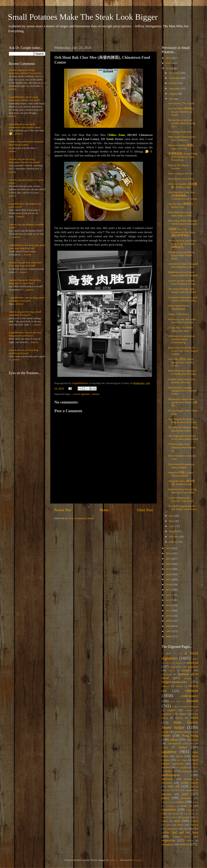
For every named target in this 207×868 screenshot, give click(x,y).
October (174, 83)
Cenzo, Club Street (178, 314)
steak (177, 821)
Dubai (175, 706)
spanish (186, 817)
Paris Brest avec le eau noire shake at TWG (181, 214)
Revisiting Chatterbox (180, 132)
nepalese (194, 787)
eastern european (190, 706)
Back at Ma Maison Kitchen (179, 167)
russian (175, 814)
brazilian (188, 678)
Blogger (138, 860)
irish (192, 744)
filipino (183, 714)
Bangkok (187, 670)
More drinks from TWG (181, 179)
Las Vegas (182, 760)
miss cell (174, 786)
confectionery (189, 696)
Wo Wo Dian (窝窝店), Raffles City (181, 205)
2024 (169, 68)
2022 (169, 553)
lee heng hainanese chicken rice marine (25, 71)
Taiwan (194, 825)
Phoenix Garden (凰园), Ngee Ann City (181, 147)
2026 (169, 58)
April (172, 526)
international (175, 743)
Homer (166, 736)
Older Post (145, 510)
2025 (169, 63)
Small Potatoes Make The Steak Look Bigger (83, 17)
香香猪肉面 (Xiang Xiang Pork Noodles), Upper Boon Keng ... (183, 157)
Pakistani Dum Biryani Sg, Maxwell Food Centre (183, 491)
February (174, 537)
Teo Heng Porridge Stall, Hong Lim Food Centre (182, 290)
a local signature (81, 394)
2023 (169, 548)
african (168, 663)
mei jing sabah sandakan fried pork (27, 299)
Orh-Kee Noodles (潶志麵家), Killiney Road (183, 185)
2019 (169, 569)
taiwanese (172, 829)
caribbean (179, 686)
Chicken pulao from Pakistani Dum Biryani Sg (182, 447)
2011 (169, 611)
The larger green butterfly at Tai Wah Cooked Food (183, 437)
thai (186, 829)
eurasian (189, 710)
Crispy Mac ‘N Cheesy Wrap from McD (181, 329)
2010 (169, 616)
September (175, 88)
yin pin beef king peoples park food (25, 334)
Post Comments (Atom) (81, 518)
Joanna (13, 350)
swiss (168, 825)
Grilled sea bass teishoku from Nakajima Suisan (182, 282)
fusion (165, 732)
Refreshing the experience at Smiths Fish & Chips (182, 372)
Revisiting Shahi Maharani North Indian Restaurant (183, 222)
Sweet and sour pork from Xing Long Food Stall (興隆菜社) (182, 244)
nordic (168, 790)
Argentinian (176, 667)
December (175, 73)
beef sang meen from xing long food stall (27, 247)
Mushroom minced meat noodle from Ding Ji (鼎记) (183, 402)
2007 (169, 631)
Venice (190, 841)
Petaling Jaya (167, 802)
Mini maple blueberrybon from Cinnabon (182, 138)
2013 (169, 600)
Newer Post (63, 510)
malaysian (187, 771)
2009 (169, 621)
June (172, 516)
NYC (177, 790)
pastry (166, 798)
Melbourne (167, 779)
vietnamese (168, 844)
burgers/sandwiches (174, 682)
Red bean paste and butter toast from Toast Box (182, 321)
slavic (175, 817)
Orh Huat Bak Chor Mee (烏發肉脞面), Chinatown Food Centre (183, 195)
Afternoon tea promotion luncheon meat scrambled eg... (182, 339)
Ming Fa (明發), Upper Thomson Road (181, 474)
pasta (185, 794)
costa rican (175, 701)
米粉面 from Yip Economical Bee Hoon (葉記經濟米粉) (182, 232)
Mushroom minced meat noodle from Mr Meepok (183, 274)
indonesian (193, 740)
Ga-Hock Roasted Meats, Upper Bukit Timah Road (182, 255)
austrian (172, 670)
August (173, 94)
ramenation (169, 810)
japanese (169, 752)
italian (183, 747)
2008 (169, 626)
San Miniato (189, 814)
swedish (194, 821)
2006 (169, 636)
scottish (165, 817)
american (192, 663)
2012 (169, 605)
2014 (169, 595)
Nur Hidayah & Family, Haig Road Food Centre (183, 421)
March (173, 531)
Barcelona (166, 674)
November (175, 78)
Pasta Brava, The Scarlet (181, 103)
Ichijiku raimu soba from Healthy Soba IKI (182, 381)
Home (104, 510)
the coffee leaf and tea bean (180, 831)
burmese (166, 686)
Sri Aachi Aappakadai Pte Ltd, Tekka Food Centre (183, 508)
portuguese (170, 806)
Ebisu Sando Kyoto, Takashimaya (179, 307)
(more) (12, 89)
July (172, 99)
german (179, 732)
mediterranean (171, 775)
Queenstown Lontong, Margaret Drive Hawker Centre (183, 391)
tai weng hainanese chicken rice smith (24, 99)
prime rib (186, 806)
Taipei (180, 825)
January (173, 542)
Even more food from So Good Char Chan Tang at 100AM (183, 351)
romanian (190, 810)
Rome (165, 814)
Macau (195, 767)
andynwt (114, 860)
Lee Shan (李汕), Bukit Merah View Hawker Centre (181, 362)
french (194, 718)
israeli (165, 747)
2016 (169, 584)
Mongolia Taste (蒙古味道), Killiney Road (182, 483)
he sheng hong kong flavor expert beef (25, 282)
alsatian (179, 663)
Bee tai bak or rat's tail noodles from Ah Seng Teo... (182, 123)
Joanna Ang (15, 70)
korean (179, 756)
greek (192, 732)
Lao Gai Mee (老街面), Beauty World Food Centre (181, 112)
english (171, 710)
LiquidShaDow (17, 97)
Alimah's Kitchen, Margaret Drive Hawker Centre (183, 265)
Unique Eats (181, 837)
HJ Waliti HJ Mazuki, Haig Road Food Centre (183, 429)
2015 (169, 590)
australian (193, 667)
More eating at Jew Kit (181, 173)
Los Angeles (182, 767)
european (166, 714)
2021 (169, 559)
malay (169, 771)
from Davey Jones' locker (180, 725)
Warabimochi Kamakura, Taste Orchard (182, 466)
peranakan (186, 798)
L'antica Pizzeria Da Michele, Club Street (181, 499)
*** (175, 654)
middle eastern (190, 783)
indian (173, 740)
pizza (181, 802)
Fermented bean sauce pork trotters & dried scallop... (183, 299)
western (184, 844)
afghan (195, 659)
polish (196, 802)
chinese (96, 394)
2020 (169, 564)
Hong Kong (190, 736)
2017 (169, 579)
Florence (179, 718)
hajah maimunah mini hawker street (25, 126)
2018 (169, 574)
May (172, 521)
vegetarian (168, 840)
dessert (192, 701)
